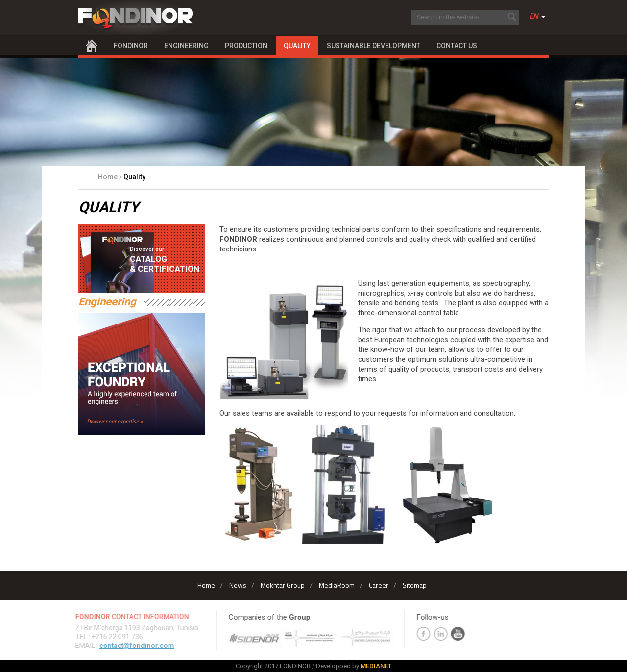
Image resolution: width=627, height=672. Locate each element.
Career (379, 585)
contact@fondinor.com (135, 646)
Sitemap (415, 585)
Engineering (186, 46)
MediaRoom (337, 585)
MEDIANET (376, 666)
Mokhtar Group (283, 585)
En (534, 16)
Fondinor (131, 46)
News (238, 585)
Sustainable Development (374, 46)
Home (92, 46)
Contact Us (457, 46)
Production (246, 46)
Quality (297, 46)
